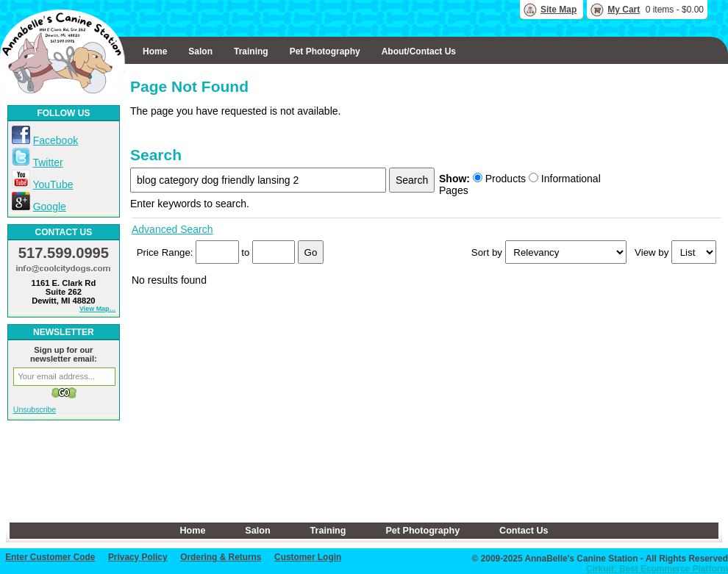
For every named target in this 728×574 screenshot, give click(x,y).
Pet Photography (325, 51)
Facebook (56, 140)
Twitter (47, 162)
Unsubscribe (35, 409)
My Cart (624, 10)
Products (499, 179)
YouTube (53, 184)
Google (50, 207)
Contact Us (524, 531)
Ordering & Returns (221, 557)
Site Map (559, 10)
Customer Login (308, 557)
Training (251, 51)
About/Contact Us (419, 51)
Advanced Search (172, 229)
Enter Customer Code (50, 557)
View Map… (98, 309)
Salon (200, 51)
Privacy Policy (138, 557)
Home (155, 51)
